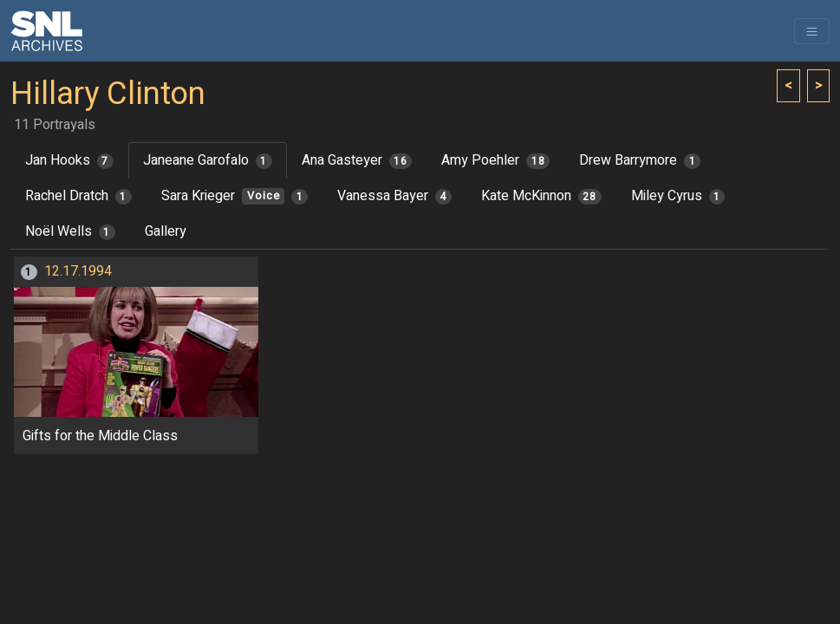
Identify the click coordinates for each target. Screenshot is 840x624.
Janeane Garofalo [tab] (208, 160)
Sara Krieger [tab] (234, 196)
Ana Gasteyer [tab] (357, 160)
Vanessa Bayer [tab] (394, 196)
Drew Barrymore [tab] (640, 160)
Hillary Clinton (108, 94)
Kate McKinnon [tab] (541, 196)
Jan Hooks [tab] (69, 160)
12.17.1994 (78, 271)
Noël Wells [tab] (70, 231)
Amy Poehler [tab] (495, 160)
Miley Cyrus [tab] (678, 196)
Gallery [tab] (166, 231)
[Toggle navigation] (812, 31)
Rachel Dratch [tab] (78, 196)
